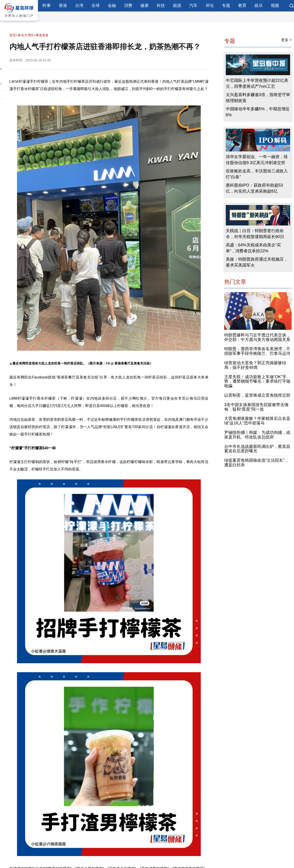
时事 (47, 6)
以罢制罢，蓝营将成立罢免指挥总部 (257, 395)
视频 (275, 6)
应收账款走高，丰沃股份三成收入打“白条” (257, 174)
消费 (128, 6)
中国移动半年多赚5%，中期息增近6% (258, 112)
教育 (242, 6)
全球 (96, 6)
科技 (161, 6)
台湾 (79, 6)
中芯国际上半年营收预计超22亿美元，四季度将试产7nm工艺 (257, 83)
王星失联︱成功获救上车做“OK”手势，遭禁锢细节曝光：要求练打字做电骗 (257, 381)
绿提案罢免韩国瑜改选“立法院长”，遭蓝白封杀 (257, 463)
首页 (13, 35)
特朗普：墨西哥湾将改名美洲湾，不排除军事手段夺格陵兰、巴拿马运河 (257, 351)
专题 (226, 6)
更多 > (286, 40)
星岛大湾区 (26, 35)
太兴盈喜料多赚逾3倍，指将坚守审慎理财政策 (258, 98)
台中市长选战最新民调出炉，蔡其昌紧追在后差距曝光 (257, 449)
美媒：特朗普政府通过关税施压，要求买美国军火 (257, 262)
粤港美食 (42, 35)
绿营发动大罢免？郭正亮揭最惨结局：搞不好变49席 (255, 365)
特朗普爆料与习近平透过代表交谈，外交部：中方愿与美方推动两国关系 (257, 337)
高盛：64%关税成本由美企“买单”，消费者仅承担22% (253, 248)
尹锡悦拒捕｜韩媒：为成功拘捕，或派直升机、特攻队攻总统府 (257, 435)
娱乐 (259, 6)
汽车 (193, 6)
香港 (63, 6)
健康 (144, 6)
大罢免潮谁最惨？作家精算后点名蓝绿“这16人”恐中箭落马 (257, 421)
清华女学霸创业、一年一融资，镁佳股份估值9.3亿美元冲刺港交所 (257, 160)
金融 (112, 6)
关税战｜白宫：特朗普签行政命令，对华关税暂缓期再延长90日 (255, 234)
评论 (210, 6)
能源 (177, 6)
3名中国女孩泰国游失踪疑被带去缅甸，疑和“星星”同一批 (256, 407)
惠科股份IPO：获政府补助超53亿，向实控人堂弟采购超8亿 (254, 188)
